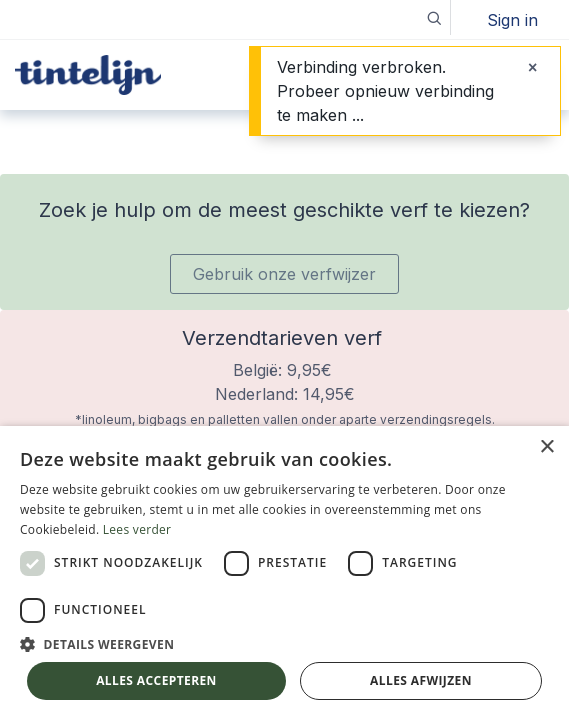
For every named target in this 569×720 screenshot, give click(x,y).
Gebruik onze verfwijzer (284, 274)
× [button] (546, 447)
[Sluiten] (532, 67)
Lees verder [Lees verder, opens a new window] (137, 529)
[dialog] (284, 573)
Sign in (512, 20)
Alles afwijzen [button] (421, 680)
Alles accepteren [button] (156, 680)
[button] (433, 17)
